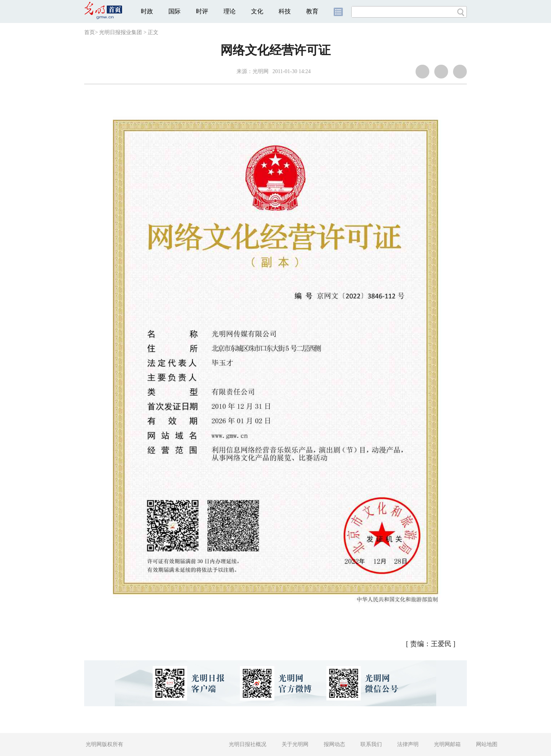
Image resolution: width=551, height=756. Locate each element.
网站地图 (487, 744)
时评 (202, 11)
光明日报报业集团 (121, 32)
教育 (312, 11)
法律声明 (408, 744)
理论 (230, 11)
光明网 (261, 71)
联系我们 (371, 744)
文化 (257, 11)
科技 (285, 11)
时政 (147, 11)
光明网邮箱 (447, 744)
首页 (90, 32)
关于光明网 (295, 744)
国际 (174, 11)
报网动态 (334, 744)
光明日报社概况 (248, 744)
